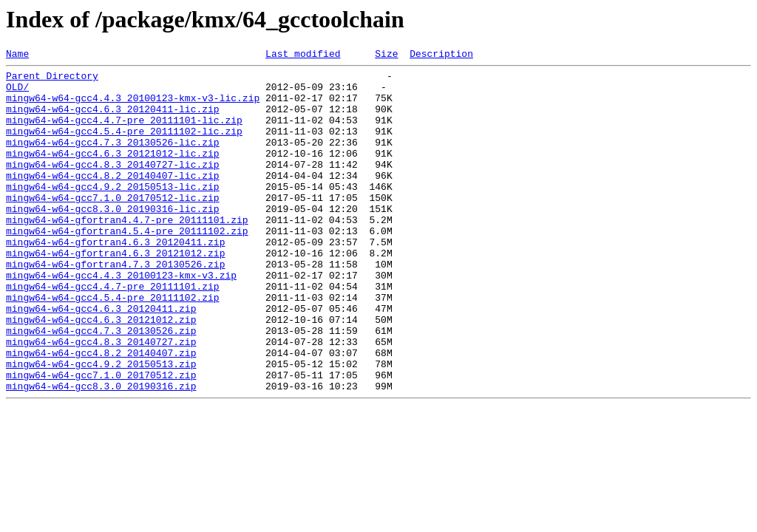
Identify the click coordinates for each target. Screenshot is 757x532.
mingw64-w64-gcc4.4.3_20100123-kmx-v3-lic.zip (133, 106)
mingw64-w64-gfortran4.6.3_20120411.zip (115, 279)
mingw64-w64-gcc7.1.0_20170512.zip (101, 439)
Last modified (303, 55)
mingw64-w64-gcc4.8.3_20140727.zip (101, 399)
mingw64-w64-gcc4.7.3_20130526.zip (101, 386)
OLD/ (17, 93)
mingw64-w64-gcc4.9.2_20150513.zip (101, 426)
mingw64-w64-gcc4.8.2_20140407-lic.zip (113, 199)
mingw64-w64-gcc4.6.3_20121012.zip (101, 372)
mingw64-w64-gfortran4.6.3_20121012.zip (115, 293)
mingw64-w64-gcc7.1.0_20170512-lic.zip (113, 226)
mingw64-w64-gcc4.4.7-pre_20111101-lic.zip (124, 133)
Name (17, 55)
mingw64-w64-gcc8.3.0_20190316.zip (101, 452)
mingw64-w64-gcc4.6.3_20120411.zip (101, 359)
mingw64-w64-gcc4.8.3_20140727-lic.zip (113, 186)
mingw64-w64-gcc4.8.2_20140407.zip (101, 412)
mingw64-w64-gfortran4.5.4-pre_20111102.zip (127, 266)
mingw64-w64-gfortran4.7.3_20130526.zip (115, 306)
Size (386, 55)
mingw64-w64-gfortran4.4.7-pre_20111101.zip (127, 253)
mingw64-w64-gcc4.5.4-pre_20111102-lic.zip (124, 146)
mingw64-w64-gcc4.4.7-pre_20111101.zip (113, 332)
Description (441, 55)
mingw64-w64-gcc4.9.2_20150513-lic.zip (113, 213)
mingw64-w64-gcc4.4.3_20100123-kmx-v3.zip (121, 319)
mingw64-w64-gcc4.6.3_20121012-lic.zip (113, 173)
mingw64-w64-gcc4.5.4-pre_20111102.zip (113, 346)
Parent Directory (52, 80)
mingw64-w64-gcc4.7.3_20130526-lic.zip (113, 160)
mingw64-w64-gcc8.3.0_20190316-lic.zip (113, 239)
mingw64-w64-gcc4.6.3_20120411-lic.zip (113, 120)
